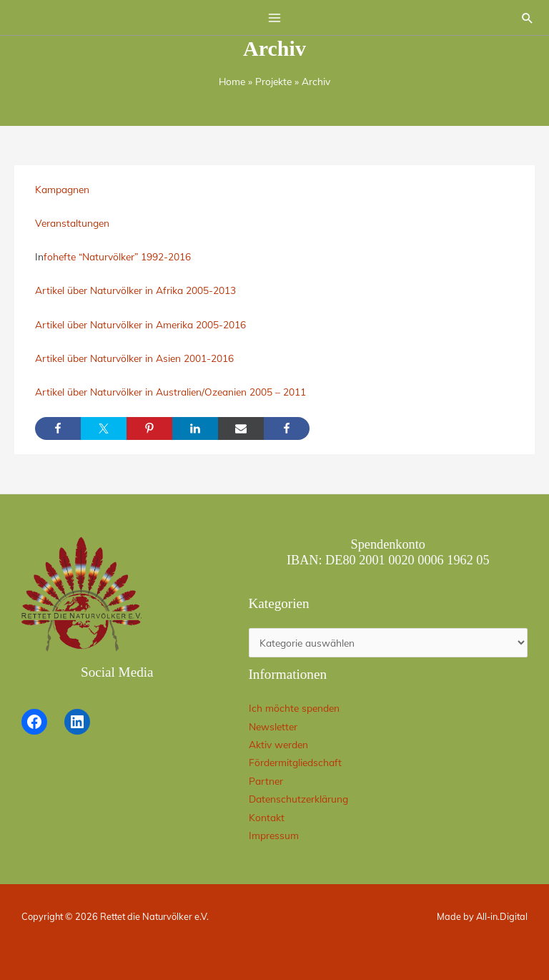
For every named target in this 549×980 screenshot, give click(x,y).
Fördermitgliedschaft (295, 762)
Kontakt (267, 817)
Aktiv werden (278, 744)
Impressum (274, 835)
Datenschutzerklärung (298, 799)
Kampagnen (62, 189)
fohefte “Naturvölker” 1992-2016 (117, 256)
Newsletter (273, 726)
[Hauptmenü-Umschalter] (275, 18)
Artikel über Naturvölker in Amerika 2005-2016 (140, 324)
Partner (266, 781)
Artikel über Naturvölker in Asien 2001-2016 (134, 358)
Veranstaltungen (72, 223)
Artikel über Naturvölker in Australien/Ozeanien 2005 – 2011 (170, 392)
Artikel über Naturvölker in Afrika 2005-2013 (135, 290)
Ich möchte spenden (294, 708)
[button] (528, 18)
